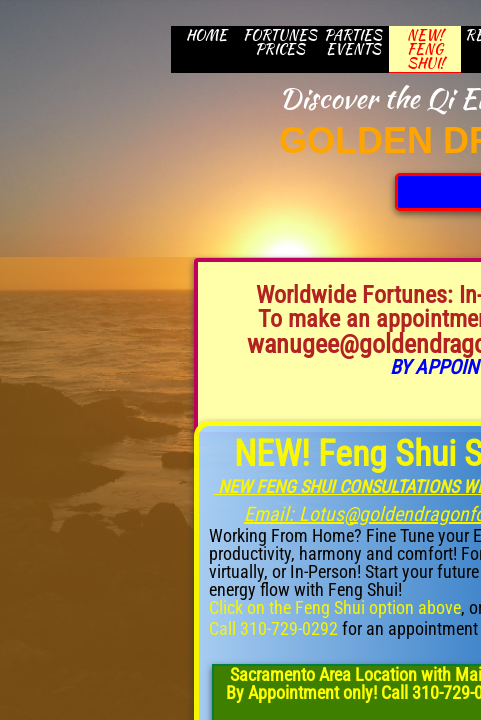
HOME (206, 35)
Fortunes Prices (280, 42)
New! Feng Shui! (425, 49)
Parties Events (353, 42)
